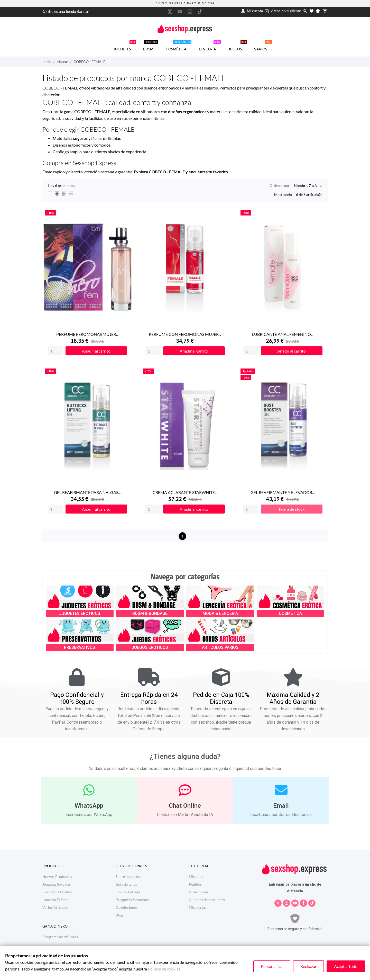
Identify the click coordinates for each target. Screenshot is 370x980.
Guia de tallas (126, 884)
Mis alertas (198, 907)
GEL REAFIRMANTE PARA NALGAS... (87, 492)
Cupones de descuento (207, 900)
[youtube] (180, 12)
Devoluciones (127, 907)
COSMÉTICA (179, 46)
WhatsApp (89, 806)
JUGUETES (125, 46)
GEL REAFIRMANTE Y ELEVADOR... (283, 492)
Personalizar (272, 966)
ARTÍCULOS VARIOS (220, 647)
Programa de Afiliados (60, 937)
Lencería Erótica (55, 900)
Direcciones (198, 892)
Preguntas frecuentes (133, 900)
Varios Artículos (55, 907)
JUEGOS (238, 46)
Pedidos (195, 884)
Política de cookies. (164, 969)
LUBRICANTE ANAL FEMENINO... (283, 334)
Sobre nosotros (128, 876)
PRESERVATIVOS (80, 647)
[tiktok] (200, 12)
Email (281, 806)
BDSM (151, 46)
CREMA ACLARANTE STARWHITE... (185, 492)
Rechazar (308, 966)
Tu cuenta (199, 866)
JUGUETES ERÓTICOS (80, 613)
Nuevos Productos (57, 876)
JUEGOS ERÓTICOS (150, 647)
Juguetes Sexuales (57, 884)
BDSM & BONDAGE (150, 613)
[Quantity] (55, 351)
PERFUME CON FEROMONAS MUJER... (185, 334)
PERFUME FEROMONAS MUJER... (87, 334)
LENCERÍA (210, 46)
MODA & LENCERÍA (220, 613)
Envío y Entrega (128, 892)
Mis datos (197, 876)
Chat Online (185, 806)
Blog (119, 915)
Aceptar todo (346, 966)
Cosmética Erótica (57, 892)
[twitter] (170, 12)
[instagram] (190, 12)
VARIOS (263, 46)
